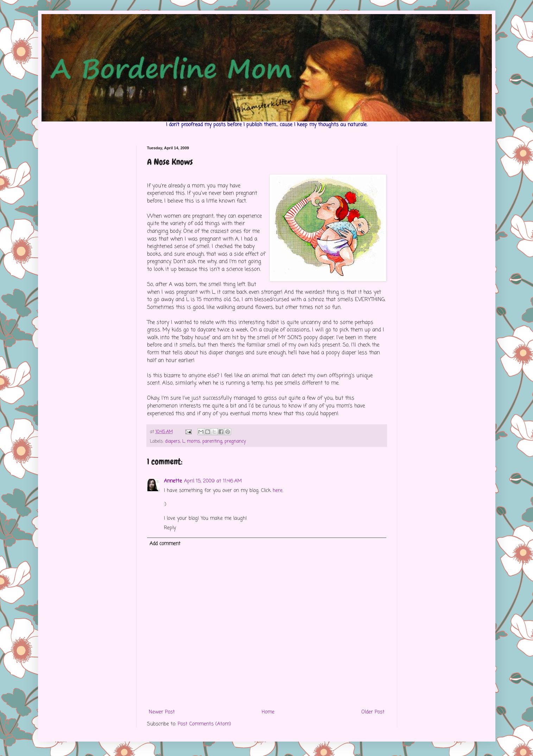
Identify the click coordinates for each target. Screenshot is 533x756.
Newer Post (162, 712)
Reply (170, 528)
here (278, 491)
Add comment (165, 544)
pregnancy (235, 441)
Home (268, 712)
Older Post (373, 712)
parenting (212, 441)
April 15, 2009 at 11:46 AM (213, 481)
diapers (173, 441)
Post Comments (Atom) (204, 724)
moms (193, 441)
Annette (173, 481)
